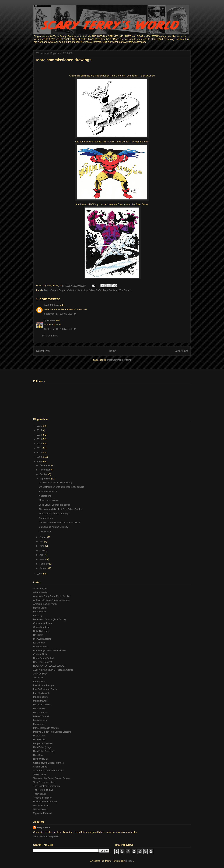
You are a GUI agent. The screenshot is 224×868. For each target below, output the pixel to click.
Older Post (181, 351)
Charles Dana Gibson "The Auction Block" (60, 523)
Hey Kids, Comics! (43, 662)
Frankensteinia (41, 647)
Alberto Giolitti (40, 592)
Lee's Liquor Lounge (43, 685)
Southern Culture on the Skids (48, 771)
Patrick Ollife (40, 736)
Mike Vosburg (40, 712)
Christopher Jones (43, 623)
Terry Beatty (43, 827)
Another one (45, 496)
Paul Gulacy (39, 740)
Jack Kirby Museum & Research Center (53, 670)
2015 (40, 430)
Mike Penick (39, 708)
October (44, 474)
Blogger (129, 861)
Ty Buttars (50, 320)
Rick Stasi (38, 755)
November (45, 470)
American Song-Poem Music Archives (52, 596)
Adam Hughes (40, 588)
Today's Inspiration (43, 798)
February (44, 564)
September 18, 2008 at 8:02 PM (60, 329)
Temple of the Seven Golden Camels (52, 778)
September (45, 479)
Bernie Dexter (40, 608)
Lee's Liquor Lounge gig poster (54, 505)
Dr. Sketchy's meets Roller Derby (55, 483)
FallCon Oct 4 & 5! (48, 491)
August (43, 537)
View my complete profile (46, 837)
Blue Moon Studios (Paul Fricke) (50, 619)
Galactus (72, 290)
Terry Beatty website (43, 782)
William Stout (40, 809)
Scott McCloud (41, 759)
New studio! (45, 531)
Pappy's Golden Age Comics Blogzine (52, 732)
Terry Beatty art (110, 290)
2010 (40, 453)
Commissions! (46, 518)
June (42, 546)
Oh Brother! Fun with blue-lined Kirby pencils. (62, 487)
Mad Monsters (40, 697)
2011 (40, 448)
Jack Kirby (83, 290)
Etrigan (62, 290)
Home (113, 351)
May (42, 550)
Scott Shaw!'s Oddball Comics (48, 763)
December (45, 465)
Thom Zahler (40, 794)
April (42, 555)
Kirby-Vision (39, 681)
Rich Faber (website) (44, 751)
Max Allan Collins (42, 705)
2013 (40, 439)
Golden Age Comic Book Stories (50, 650)
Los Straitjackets (42, 693)
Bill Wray (38, 615)
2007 (40, 574)
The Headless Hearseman (46, 786)
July (42, 541)
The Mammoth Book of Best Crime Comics (60, 509)
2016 (40, 426)
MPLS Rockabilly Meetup (46, 728)
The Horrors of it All (43, 790)
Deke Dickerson (41, 631)
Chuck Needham (42, 627)
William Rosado (41, 805)
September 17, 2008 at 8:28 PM (60, 314)
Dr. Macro (38, 635)
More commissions (48, 500)
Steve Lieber (40, 774)
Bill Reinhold (40, 612)
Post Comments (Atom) (119, 360)
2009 (40, 457)
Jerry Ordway (40, 674)
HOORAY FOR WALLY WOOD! (49, 666)
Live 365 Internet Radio (45, 689)
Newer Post (43, 351)
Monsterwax (39, 724)
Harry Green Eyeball (44, 658)
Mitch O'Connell (41, 716)
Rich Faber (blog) (42, 747)
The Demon (125, 290)
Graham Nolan (41, 654)
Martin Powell (40, 701)
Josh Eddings (52, 305)
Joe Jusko (38, 678)
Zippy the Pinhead (42, 813)
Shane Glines (40, 767)
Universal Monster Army (45, 802)
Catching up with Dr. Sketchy (53, 527)
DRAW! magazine (42, 639)
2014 (40, 435)
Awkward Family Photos (45, 604)
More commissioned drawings (64, 60)
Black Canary (51, 290)
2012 (40, 444)
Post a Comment (49, 336)
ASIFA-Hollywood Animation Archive (51, 600)
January (44, 568)
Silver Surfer (95, 290)
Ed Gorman (39, 643)
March (43, 559)
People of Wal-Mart (43, 743)
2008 (40, 461)
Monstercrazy (40, 720)
